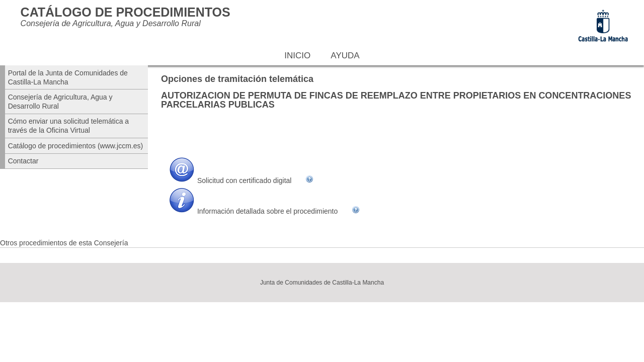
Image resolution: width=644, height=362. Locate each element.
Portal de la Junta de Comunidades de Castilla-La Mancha (68, 77)
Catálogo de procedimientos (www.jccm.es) (75, 146)
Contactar (23, 161)
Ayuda (345, 56)
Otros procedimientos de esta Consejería (64, 243)
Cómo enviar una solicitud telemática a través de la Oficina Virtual (68, 126)
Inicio (297, 56)
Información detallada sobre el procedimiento (267, 211)
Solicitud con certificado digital (245, 180)
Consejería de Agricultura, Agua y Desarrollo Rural (60, 102)
